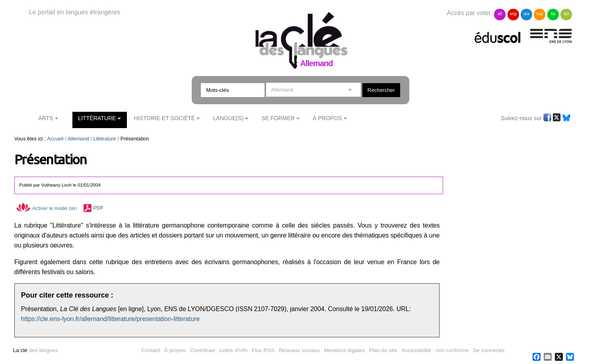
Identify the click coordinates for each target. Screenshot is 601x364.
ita (553, 14)
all (500, 14)
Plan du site (383, 350)
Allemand (78, 139)
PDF (99, 208)
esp (540, 14)
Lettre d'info (234, 350)
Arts (46, 118)
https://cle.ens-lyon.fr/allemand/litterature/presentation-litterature (110, 319)
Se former (278, 118)
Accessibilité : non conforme (435, 350)
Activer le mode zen (47, 208)
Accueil (55, 139)
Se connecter (489, 350)
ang (513, 14)
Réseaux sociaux (300, 350)
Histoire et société (165, 118)
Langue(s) (228, 118)
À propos (175, 350)
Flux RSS (263, 350)
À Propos (327, 118)
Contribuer (203, 350)
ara (526, 14)
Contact (151, 350)
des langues (36, 350)
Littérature (97, 118)
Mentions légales (344, 350)
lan (566, 14)
